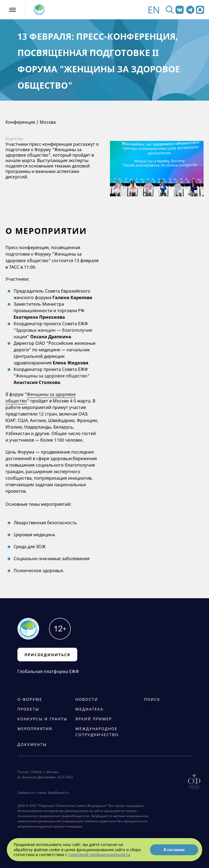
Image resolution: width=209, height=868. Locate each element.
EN (154, 10)
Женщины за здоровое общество (52, 376)
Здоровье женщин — (39, 330)
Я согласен (174, 850)
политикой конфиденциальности (99, 855)
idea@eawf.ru (58, 793)
